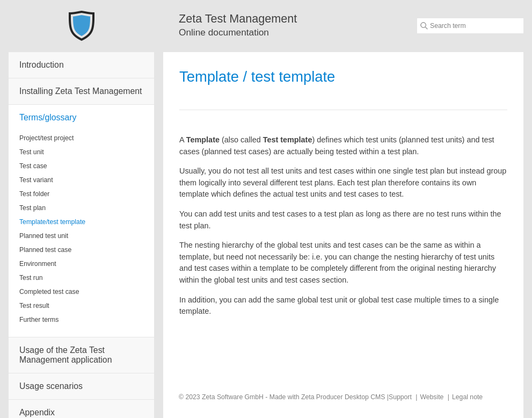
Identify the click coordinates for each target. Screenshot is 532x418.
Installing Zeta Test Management (81, 91)
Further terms (39, 320)
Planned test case (45, 250)
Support (400, 397)
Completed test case (49, 292)
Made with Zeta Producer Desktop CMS (327, 397)
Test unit (32, 152)
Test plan (32, 208)
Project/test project (46, 138)
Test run (31, 278)
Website (432, 397)
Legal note (467, 397)
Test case (33, 166)
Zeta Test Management (238, 19)
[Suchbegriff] (470, 26)
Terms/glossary (48, 117)
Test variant (36, 180)
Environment (38, 264)
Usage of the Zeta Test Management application (65, 355)
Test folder (34, 194)
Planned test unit (44, 236)
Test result (34, 306)
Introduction (42, 65)
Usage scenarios (51, 386)
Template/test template (52, 222)
